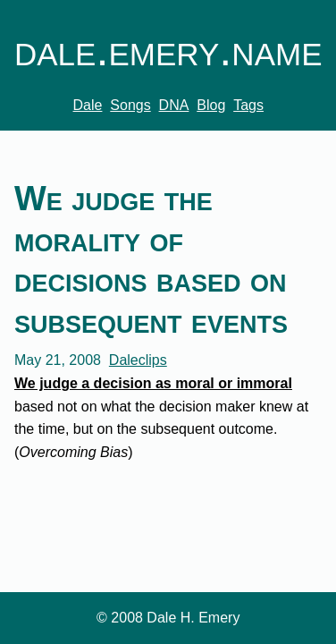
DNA (174, 105)
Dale (88, 105)
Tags (248, 105)
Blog (211, 105)
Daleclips (138, 360)
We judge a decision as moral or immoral (153, 383)
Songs (130, 105)
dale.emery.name (168, 50)
